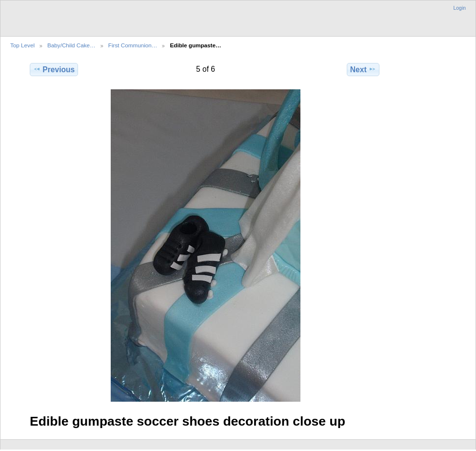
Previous (54, 69)
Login (460, 8)
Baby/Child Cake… (71, 45)
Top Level (22, 45)
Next (363, 69)
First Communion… (133, 45)
